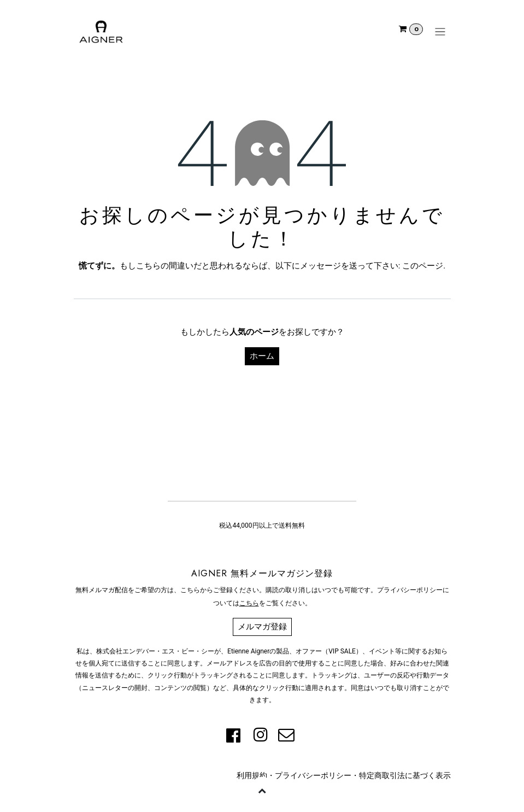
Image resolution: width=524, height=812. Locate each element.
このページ (423, 266)
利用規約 (252, 775)
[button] (262, 790)
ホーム (262, 356)
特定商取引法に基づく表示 (405, 775)
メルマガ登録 (262, 627)
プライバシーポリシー (313, 775)
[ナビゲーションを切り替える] (440, 32)
